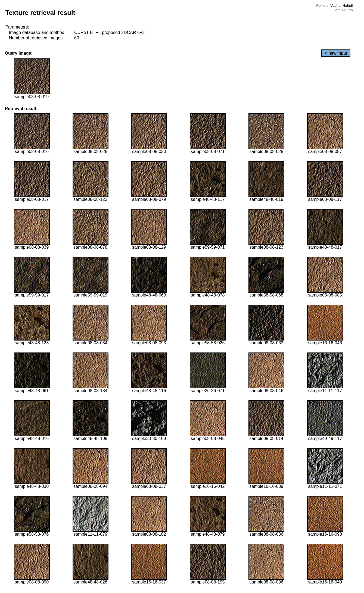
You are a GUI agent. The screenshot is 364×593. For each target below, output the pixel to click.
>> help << (344, 10)
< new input (336, 53)
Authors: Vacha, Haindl (334, 6)
